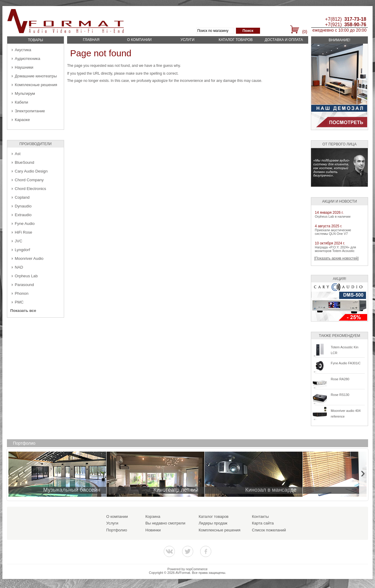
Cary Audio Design (31, 171)
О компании (139, 40)
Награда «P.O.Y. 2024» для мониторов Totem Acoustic (335, 249)
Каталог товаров (236, 40)
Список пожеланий (269, 530)
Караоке (22, 120)
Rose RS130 (340, 395)
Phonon (22, 293)
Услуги (188, 40)
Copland (22, 197)
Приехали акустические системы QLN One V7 (333, 232)
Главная (91, 40)
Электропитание (30, 111)
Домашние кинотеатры (36, 76)
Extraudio (23, 215)
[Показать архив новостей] (336, 258)
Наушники (24, 67)
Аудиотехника (27, 59)
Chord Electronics (30, 189)
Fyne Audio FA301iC (346, 363)
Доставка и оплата (284, 40)
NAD (19, 267)
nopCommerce (197, 569)
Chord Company (29, 180)
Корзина (153, 516)
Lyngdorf (22, 250)
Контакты (260, 516)
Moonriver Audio (29, 258)
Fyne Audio (25, 224)
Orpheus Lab (26, 276)
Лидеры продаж (213, 523)
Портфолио (117, 530)
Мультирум (25, 93)
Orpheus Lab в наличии (333, 216)
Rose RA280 (340, 379)
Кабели (21, 102)
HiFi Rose (23, 232)
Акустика (23, 50)
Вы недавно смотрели (165, 523)
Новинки (153, 530)
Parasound (24, 285)
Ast (18, 154)
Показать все (23, 311)
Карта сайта (263, 523)
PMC (19, 302)
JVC (19, 241)
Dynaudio (23, 206)
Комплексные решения (36, 85)
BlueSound (25, 162)
